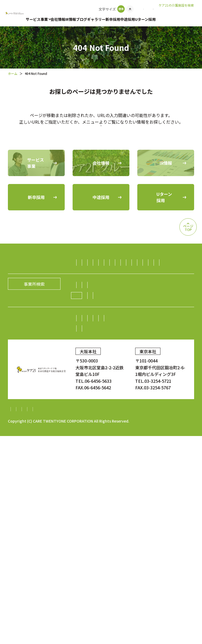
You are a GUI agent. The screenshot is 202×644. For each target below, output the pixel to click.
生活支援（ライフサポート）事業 (112, 376)
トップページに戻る (101, 148)
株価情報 (111, 499)
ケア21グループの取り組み (108, 456)
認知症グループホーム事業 (105, 301)
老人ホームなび (176, 13)
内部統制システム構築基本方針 (159, 610)
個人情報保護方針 (55, 610)
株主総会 (136, 489)
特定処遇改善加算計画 (29, 617)
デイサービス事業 (157, 312)
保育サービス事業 (97, 332)
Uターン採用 (145, 19)
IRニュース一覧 (125, 510)
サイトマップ (21, 610)
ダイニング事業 (164, 376)
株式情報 (89, 499)
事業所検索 (110, 9)
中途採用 (128, 19)
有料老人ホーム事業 (130, 291)
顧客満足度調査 (156, 531)
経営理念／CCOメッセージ (140, 435)
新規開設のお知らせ (99, 467)
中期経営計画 (93, 510)
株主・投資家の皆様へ (101, 489)
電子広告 (133, 499)
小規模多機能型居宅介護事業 (108, 312)
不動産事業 (91, 386)
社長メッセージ (95, 435)
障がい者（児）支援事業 (168, 322)
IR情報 (71, 19)
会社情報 (58, 19)
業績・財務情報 (165, 489)
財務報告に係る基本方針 (101, 610)
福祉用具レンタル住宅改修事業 (110, 322)
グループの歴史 (95, 446)
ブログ (82, 19)
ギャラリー (96, 19)
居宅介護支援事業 (153, 301)
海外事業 (89, 413)
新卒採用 (113, 19)
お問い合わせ (139, 9)
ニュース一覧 (155, 456)
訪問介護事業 (93, 291)
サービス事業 (37, 19)
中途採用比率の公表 (65, 531)
